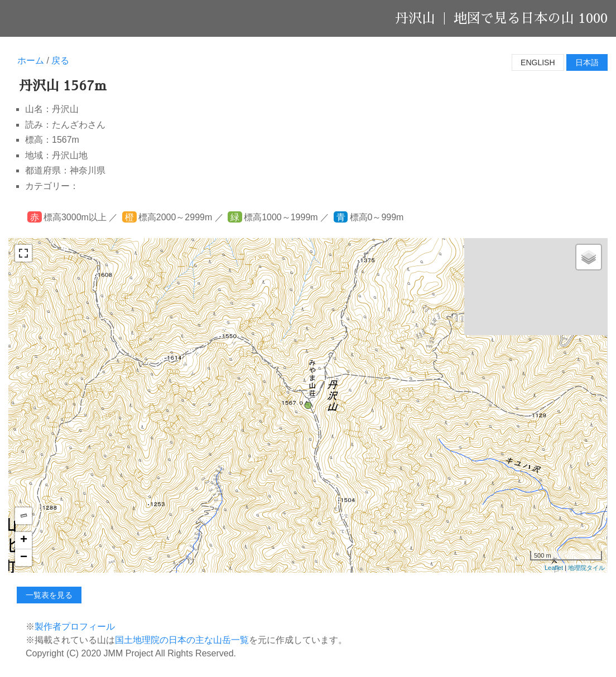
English (538, 62)
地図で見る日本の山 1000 (531, 18)
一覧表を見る (49, 595)
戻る (60, 61)
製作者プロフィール (75, 627)
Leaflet (554, 568)
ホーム (31, 61)
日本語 (587, 62)
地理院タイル (586, 568)
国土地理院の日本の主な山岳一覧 (182, 640)
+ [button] (24, 540)
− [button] (24, 558)
